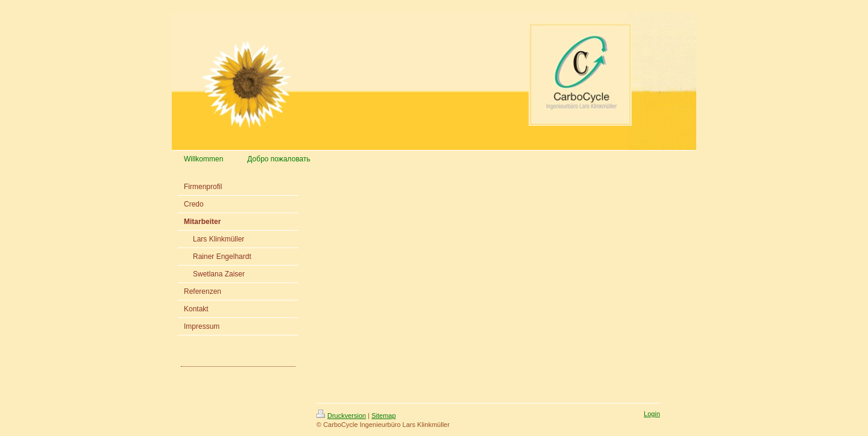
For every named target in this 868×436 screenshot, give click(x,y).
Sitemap (383, 416)
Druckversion (341, 416)
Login (652, 414)
